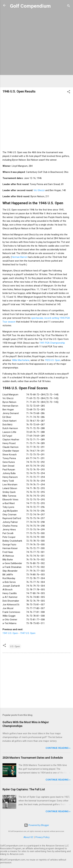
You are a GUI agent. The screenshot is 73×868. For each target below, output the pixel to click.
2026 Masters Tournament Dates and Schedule (33, 758)
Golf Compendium (30, 6)
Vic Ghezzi (39, 190)
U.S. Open (15, 646)
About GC (29, 837)
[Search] (69, 6)
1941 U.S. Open (10, 633)
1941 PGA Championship (52, 343)
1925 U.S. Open (52, 360)
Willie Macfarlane (21, 360)
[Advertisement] (36, 48)
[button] (69, 92)
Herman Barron (19, 257)
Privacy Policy (42, 837)
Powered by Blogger (37, 825)
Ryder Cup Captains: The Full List (24, 789)
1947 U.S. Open (28, 633)
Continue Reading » (58, 748)
